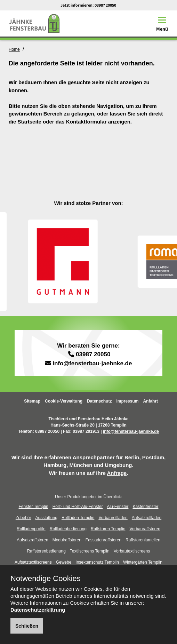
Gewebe (64, 562)
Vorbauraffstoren (145, 529)
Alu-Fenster (118, 507)
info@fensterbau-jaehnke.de (92, 363)
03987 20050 (105, 5)
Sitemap (32, 401)
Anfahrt (150, 401)
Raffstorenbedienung (46, 551)
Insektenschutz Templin (97, 562)
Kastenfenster (145, 507)
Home (14, 49)
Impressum (127, 401)
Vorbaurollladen (113, 518)
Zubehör (23, 518)
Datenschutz (99, 401)
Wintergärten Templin (143, 562)
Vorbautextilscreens (132, 551)
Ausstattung (46, 518)
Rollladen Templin (78, 518)
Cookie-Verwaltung (64, 401)
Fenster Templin (34, 507)
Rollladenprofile (31, 529)
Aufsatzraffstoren (33, 540)
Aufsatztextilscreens (33, 562)
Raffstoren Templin (108, 529)
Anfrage (117, 473)
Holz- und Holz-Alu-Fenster (78, 507)
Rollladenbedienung (68, 529)
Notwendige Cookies (46, 579)
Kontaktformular (86, 122)
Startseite (30, 122)
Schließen (27, 626)
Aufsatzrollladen (147, 518)
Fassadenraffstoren (103, 540)
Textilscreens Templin (90, 551)
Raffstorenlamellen (143, 540)
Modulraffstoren (67, 540)
